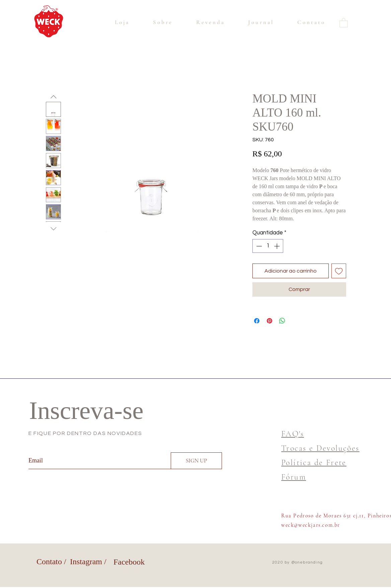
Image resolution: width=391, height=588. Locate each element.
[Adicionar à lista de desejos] (339, 271)
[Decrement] (258, 246)
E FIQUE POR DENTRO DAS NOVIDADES (85, 433)
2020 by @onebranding (297, 562)
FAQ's (293, 434)
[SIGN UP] (196, 461)
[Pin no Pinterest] (269, 321)
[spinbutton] (268, 246)
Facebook (129, 562)
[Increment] (278, 246)
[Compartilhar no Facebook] (257, 321)
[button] (344, 22)
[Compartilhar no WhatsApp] (282, 321)
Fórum (294, 477)
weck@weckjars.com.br (311, 525)
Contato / (51, 562)
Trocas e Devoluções (320, 448)
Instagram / (88, 562)
